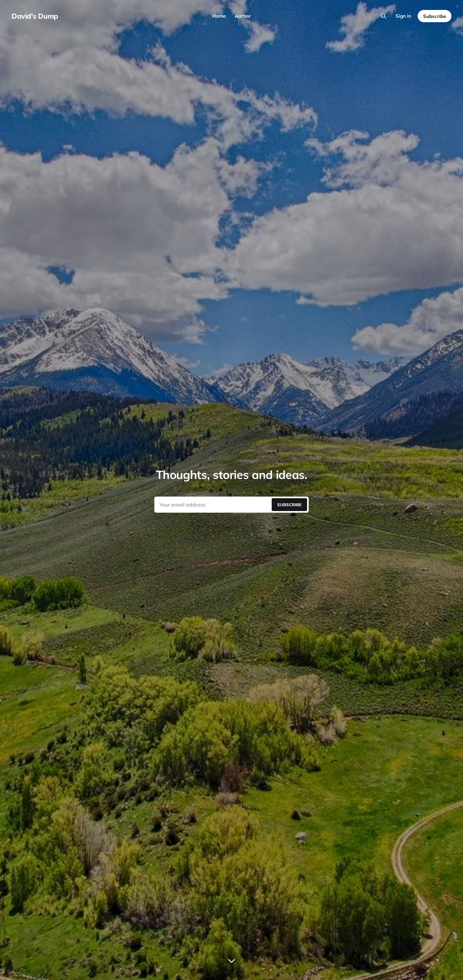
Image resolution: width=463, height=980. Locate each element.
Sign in (403, 16)
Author (243, 16)
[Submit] (289, 505)
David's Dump (35, 16)
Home (219, 16)
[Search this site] (384, 16)
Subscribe (435, 16)
